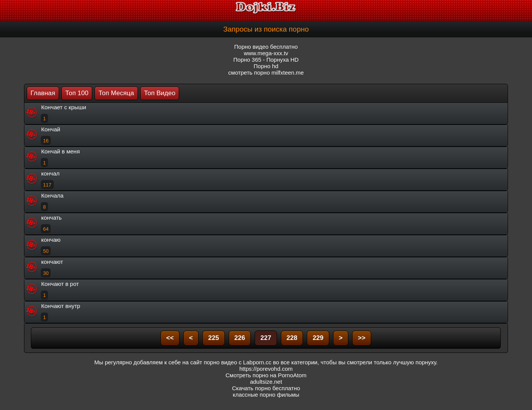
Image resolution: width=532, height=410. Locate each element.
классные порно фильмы (266, 395)
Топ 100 (77, 93)
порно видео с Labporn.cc (238, 362)
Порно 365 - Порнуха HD (266, 60)
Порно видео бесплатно (266, 47)
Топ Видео (160, 93)
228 (292, 338)
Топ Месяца (116, 93)
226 (240, 338)
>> (362, 338)
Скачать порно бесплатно (266, 388)
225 (213, 338)
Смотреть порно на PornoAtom (266, 375)
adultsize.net (266, 382)
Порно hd (266, 66)
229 (318, 338)
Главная (43, 93)
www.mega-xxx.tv (266, 53)
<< (170, 338)
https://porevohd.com (266, 369)
